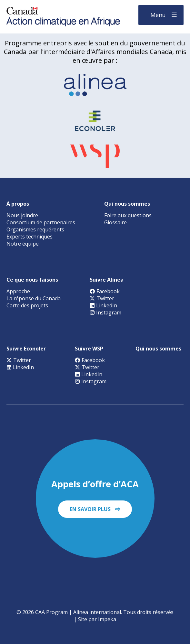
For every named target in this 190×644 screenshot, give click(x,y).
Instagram (105, 313)
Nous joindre (22, 215)
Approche (18, 291)
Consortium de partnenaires (41, 222)
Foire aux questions (128, 215)
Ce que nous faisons (32, 280)
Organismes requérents (35, 229)
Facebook (105, 291)
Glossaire (115, 222)
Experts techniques (30, 237)
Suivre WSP (89, 349)
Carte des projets (27, 305)
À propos (18, 204)
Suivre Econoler (26, 349)
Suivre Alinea (107, 280)
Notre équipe (23, 244)
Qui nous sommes (127, 204)
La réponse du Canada (34, 298)
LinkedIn (103, 305)
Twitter (102, 298)
